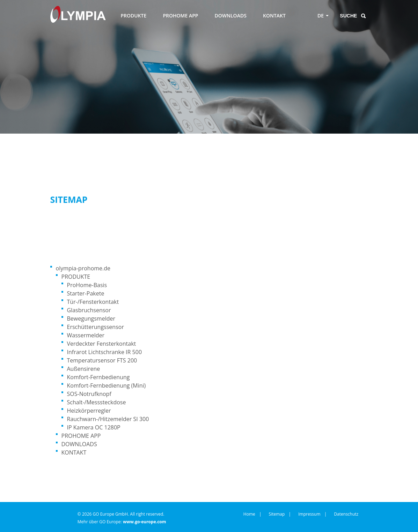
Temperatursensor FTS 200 (102, 360)
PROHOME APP (180, 16)
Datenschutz (346, 514)
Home (249, 514)
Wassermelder (86, 335)
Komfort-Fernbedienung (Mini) (107, 385)
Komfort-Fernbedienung (98, 377)
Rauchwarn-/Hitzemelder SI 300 (108, 419)
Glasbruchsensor (89, 310)
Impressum (309, 514)
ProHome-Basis (87, 285)
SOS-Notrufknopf (89, 394)
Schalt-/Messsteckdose (97, 402)
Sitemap (277, 514)
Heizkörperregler (89, 411)
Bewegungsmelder (91, 319)
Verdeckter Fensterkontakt (102, 344)
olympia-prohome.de (83, 268)
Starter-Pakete (86, 293)
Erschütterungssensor (96, 327)
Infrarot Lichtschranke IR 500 (105, 352)
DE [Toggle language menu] (321, 16)
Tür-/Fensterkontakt (93, 302)
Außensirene (84, 369)
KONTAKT (274, 16)
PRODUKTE (133, 16)
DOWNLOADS (231, 16)
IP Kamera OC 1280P (94, 427)
